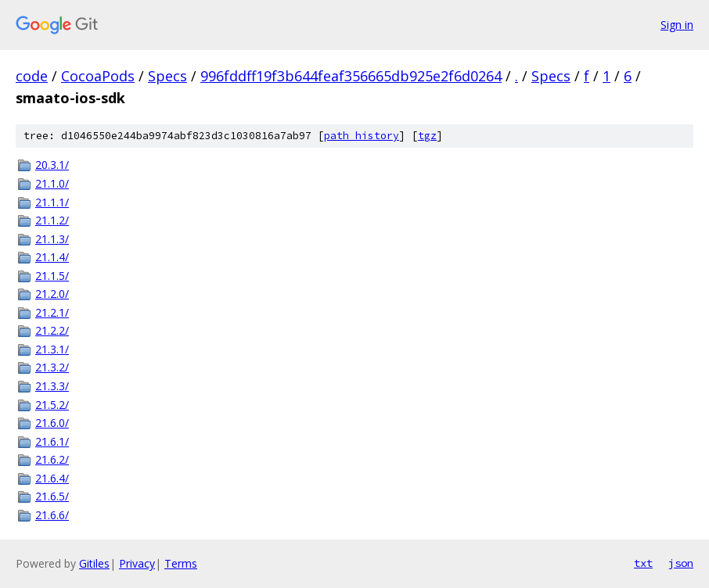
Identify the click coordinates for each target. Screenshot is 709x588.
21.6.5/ (52, 496)
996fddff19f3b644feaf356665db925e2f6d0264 (351, 76)
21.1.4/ (52, 257)
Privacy (137, 563)
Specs (167, 76)
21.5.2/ (52, 405)
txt (643, 563)
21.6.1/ (52, 441)
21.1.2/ (52, 220)
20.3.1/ (52, 165)
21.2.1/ (52, 312)
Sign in (677, 25)
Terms (181, 563)
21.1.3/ (52, 239)
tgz (427, 136)
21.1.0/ (52, 183)
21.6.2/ (52, 459)
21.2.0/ (52, 294)
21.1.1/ (52, 202)
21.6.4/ (52, 478)
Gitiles (94, 563)
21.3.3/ (52, 386)
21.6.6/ (52, 515)
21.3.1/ (52, 349)
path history (362, 136)
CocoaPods (98, 76)
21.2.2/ (52, 330)
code (32, 76)
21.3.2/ (52, 367)
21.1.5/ (52, 276)
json (681, 563)
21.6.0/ (52, 423)
